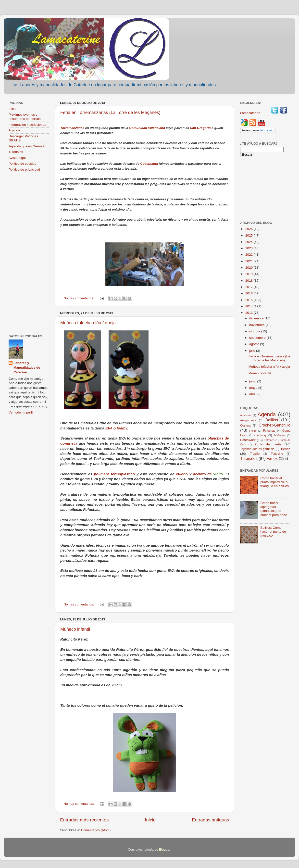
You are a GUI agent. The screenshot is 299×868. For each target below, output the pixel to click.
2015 (249, 300)
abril (253, 394)
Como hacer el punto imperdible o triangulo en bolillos (274, 482)
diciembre (257, 318)
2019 (249, 274)
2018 (249, 281)
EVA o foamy (116, 428)
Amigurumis (248, 420)
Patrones (269, 440)
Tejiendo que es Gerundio (27, 146)
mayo (254, 388)
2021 (249, 261)
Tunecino (277, 454)
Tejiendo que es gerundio (257, 449)
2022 (249, 255)
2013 (249, 313)
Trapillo (255, 454)
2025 (249, 235)
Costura (245, 426)
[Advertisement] (29, 253)
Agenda (14, 130)
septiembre (258, 338)
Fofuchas (269, 431)
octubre (255, 331)
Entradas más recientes (84, 820)
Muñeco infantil (75, 629)
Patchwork (248, 440)
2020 (249, 268)
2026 (249, 229)
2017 (249, 287)
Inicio (150, 820)
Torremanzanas (72, 128)
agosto (255, 344)
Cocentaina (149, 164)
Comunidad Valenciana (148, 128)
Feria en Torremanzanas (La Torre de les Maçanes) (110, 113)
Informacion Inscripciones (27, 125)
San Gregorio (200, 128)
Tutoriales (16, 152)
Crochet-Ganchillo (274, 425)
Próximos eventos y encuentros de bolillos (25, 117)
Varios (272, 458)
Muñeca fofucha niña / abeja (88, 323)
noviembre (257, 325)
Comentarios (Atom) (96, 830)
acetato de (203, 474)
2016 (249, 293)
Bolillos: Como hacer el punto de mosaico (273, 532)
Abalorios (246, 415)
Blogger (165, 849)
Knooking (260, 435)
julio (253, 351)
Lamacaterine (251, 113)
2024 (249, 242)
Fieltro (253, 431)
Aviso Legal (17, 158)
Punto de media (268, 444)
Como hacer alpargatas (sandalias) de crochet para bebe (274, 509)
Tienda (285, 449)
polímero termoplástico (114, 474)
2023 (249, 248)
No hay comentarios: (79, 298)
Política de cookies (22, 164)
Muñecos (280, 435)
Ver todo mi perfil (21, 412)
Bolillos (272, 420)
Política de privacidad (24, 170)
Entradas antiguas (211, 820)
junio (253, 381)
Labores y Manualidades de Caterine (27, 368)
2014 (249, 306)
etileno (182, 474)
